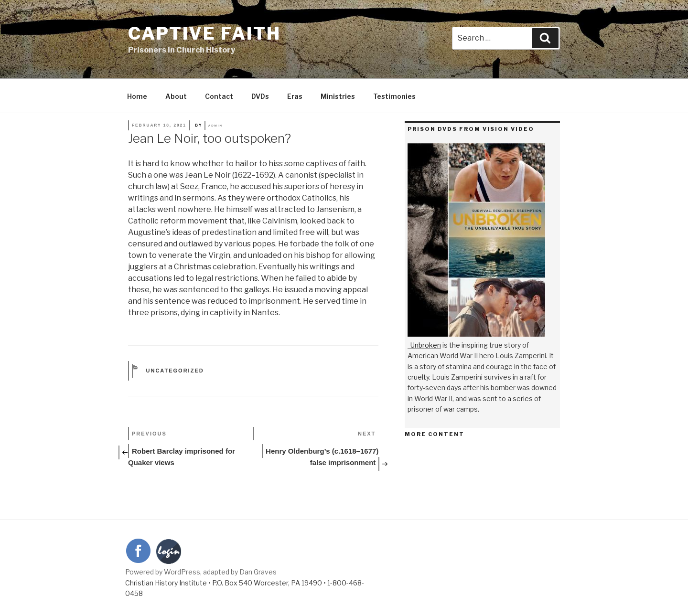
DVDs (260, 96)
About (176, 96)
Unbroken (426, 345)
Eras (295, 96)
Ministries (338, 96)
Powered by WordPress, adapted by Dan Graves (201, 572)
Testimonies (394, 96)
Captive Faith (204, 33)
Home (137, 96)
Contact (219, 96)
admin (215, 125)
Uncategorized (175, 371)
